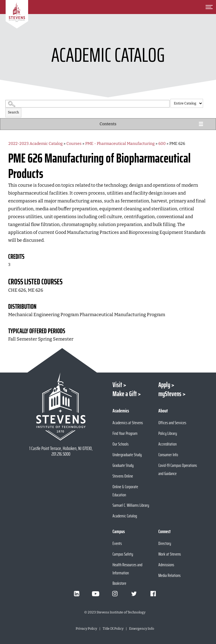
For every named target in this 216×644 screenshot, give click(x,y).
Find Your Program (125, 433)
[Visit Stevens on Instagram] (115, 594)
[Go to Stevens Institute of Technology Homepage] (61, 407)
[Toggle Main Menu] (209, 7)
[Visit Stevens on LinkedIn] (76, 594)
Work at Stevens (170, 554)
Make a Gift (125, 394)
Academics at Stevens (128, 423)
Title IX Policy (113, 629)
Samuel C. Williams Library (131, 505)
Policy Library (168, 433)
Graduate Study (123, 465)
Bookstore (119, 583)
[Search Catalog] (87, 104)
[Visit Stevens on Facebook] (153, 594)
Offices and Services (172, 423)
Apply (164, 385)
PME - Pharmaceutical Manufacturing (120, 144)
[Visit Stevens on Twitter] (134, 594)
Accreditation (167, 444)
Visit (117, 385)
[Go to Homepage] (17, 14)
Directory (165, 543)
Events (117, 543)
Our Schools (121, 444)
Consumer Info (168, 455)
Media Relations (169, 575)
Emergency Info (142, 629)
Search (13, 112)
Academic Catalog (125, 516)
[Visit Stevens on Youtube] (96, 594)
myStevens (170, 394)
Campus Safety (123, 554)
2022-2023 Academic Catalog (36, 144)
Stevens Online (123, 476)
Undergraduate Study (127, 455)
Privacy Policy (86, 629)
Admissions (166, 565)
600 (162, 144)
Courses (74, 144)
